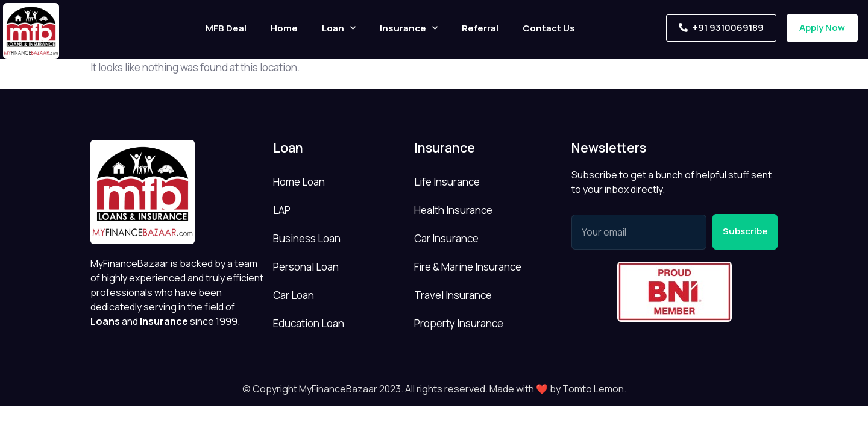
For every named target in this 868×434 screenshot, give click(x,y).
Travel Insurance (453, 295)
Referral (480, 28)
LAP (282, 210)
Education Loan (309, 323)
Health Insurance (453, 210)
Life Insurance (447, 182)
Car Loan (294, 295)
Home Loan (299, 182)
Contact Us (549, 28)
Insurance (409, 28)
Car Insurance (446, 238)
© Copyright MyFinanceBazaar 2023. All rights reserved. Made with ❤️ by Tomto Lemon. (434, 389)
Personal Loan (306, 267)
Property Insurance (459, 323)
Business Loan (307, 238)
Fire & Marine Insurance (468, 267)
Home (284, 28)
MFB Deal (226, 28)
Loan (339, 28)
